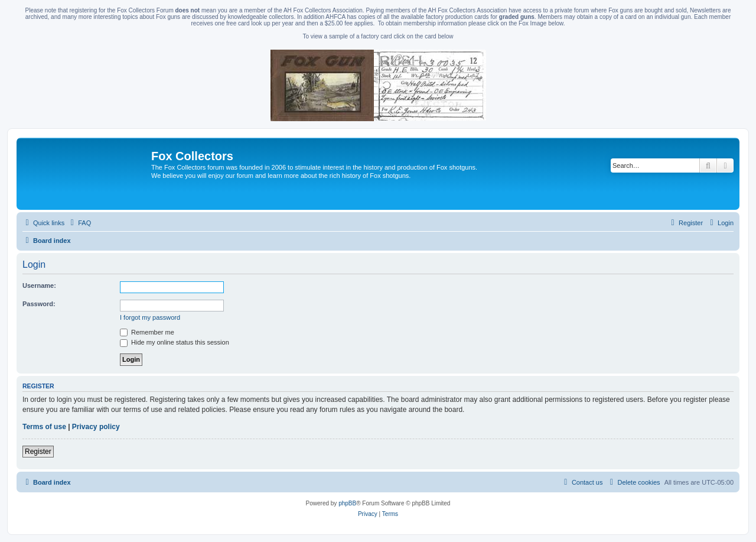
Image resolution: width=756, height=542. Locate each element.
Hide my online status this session (175, 342)
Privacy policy (96, 427)
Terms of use (44, 427)
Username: (39, 285)
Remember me (147, 332)
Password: (39, 304)
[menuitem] (79, 223)
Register (38, 452)
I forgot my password (150, 317)
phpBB (347, 503)
